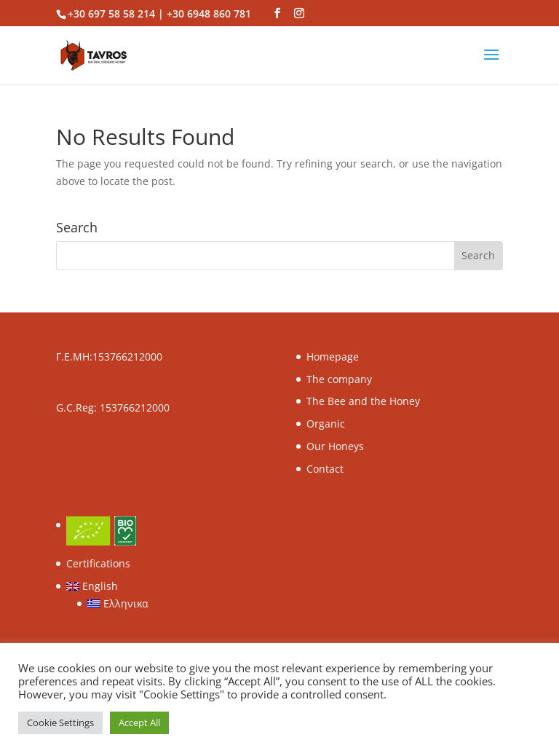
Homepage (333, 357)
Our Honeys (335, 446)
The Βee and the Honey (363, 401)
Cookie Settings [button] (60, 722)
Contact (325, 469)
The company (339, 379)
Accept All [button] (139, 722)
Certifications (98, 563)
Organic (326, 424)
